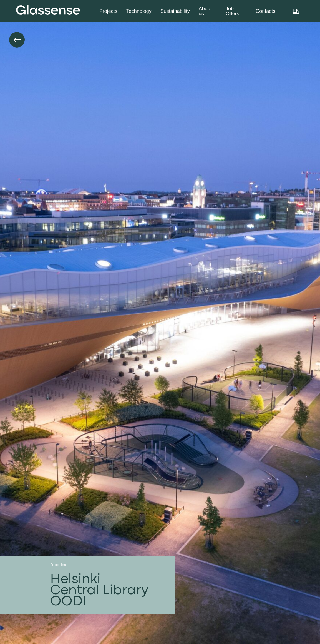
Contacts (265, 11)
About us (205, 11)
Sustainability (175, 11)
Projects (108, 11)
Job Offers (232, 11)
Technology (139, 11)
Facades (58, 565)
